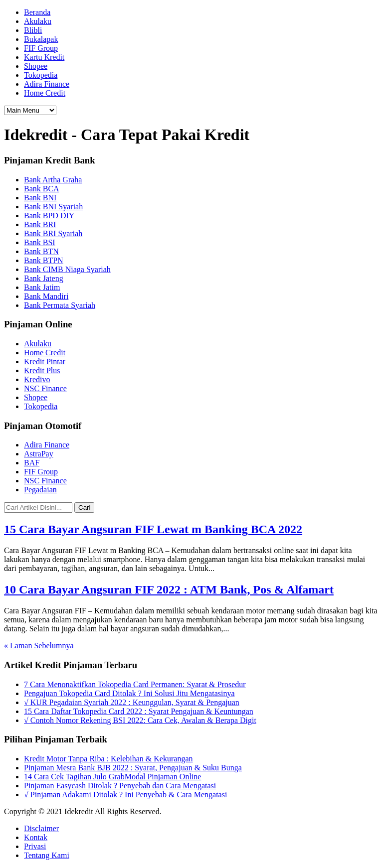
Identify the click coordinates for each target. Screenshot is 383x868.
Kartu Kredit (44, 57)
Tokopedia (41, 75)
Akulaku (38, 21)
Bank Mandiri (46, 296)
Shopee (36, 66)
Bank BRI (40, 224)
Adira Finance (47, 84)
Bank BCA (42, 189)
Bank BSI (40, 242)
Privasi (35, 846)
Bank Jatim (42, 287)
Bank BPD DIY (49, 216)
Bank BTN (41, 251)
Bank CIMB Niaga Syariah (67, 269)
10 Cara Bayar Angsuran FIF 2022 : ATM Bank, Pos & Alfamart (169, 589)
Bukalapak (41, 39)
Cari (84, 507)
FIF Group (41, 48)
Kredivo (37, 379)
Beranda (37, 12)
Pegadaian (40, 490)
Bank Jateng (44, 278)
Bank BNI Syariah (53, 207)
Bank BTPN (44, 260)
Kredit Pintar (45, 362)
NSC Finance (45, 388)
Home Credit (45, 93)
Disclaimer (41, 828)
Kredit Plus (42, 370)
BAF (32, 463)
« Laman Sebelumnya (39, 646)
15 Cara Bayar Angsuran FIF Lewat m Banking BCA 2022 (153, 529)
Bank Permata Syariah (60, 305)
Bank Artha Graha (53, 180)
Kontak (36, 837)
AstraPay (39, 454)
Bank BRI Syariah (53, 233)
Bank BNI (40, 198)
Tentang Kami (47, 855)
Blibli (33, 30)
